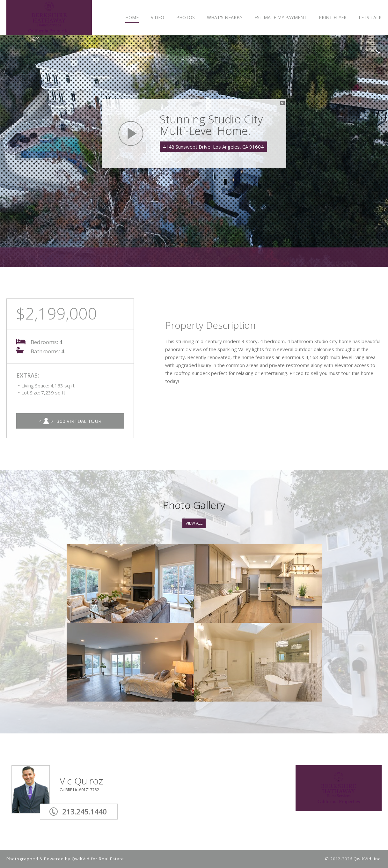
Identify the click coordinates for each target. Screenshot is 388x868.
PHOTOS (186, 18)
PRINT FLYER (333, 18)
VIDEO (157, 18)
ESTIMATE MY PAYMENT (281, 18)
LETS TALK (370, 18)
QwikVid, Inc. (368, 859)
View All (194, 523)
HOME (132, 18)
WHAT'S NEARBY (225, 18)
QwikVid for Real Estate (98, 859)
